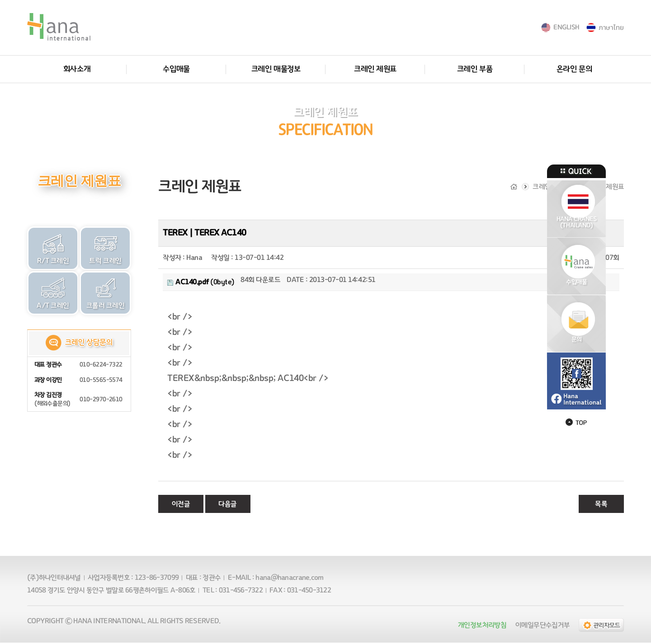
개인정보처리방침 (482, 626)
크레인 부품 (475, 69)
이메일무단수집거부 (542, 626)
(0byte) (201, 283)
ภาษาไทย (611, 27)
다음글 (228, 505)
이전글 (181, 505)
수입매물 (176, 69)
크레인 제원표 (375, 69)
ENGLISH (566, 27)
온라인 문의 (574, 69)
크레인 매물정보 (276, 69)
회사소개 (77, 69)
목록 (601, 505)
